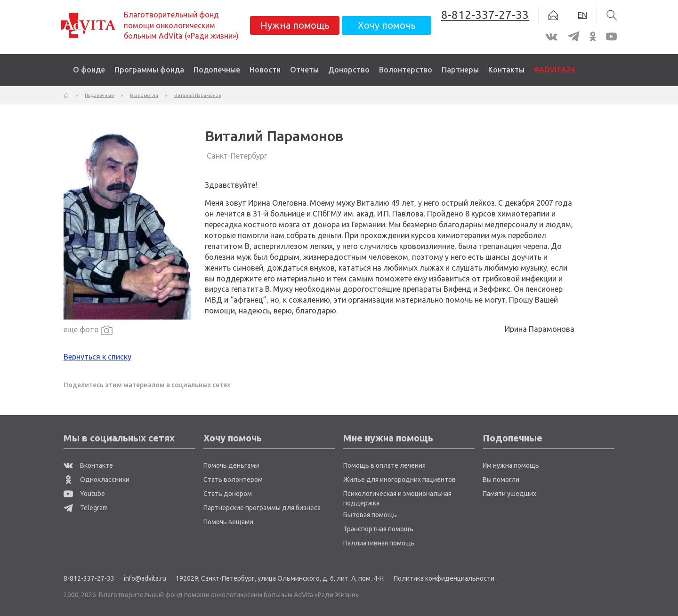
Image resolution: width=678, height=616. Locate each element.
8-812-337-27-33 (89, 578)
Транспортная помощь (378, 529)
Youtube (84, 494)
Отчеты (304, 70)
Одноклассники (97, 480)
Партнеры (460, 70)
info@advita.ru (145, 578)
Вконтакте (88, 465)
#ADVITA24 (554, 70)
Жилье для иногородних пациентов (400, 480)
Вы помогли (501, 480)
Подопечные (217, 70)
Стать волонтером (233, 480)
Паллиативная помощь (379, 543)
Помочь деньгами (231, 465)
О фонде (89, 70)
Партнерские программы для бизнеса (262, 508)
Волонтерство (406, 70)
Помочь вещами (228, 522)
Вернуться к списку (97, 357)
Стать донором (228, 494)
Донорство (349, 70)
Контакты (506, 70)
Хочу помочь (387, 25)
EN (582, 15)
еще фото (88, 330)
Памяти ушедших (509, 494)
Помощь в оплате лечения (384, 465)
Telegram (86, 508)
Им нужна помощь (511, 465)
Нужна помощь (295, 25)
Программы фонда (149, 70)
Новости (265, 70)
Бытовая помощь (370, 515)
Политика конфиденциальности (444, 578)
